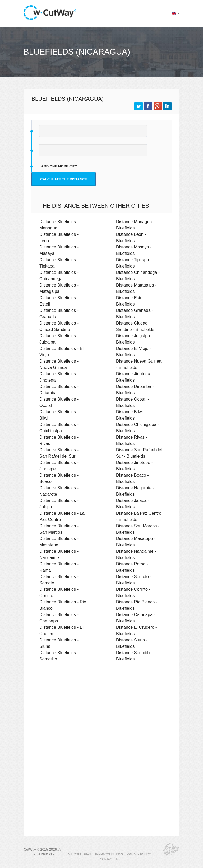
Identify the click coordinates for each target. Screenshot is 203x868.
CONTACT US (109, 859)
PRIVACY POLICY (139, 854)
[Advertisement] (101, 712)
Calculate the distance (64, 179)
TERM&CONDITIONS (109, 854)
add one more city (59, 166)
